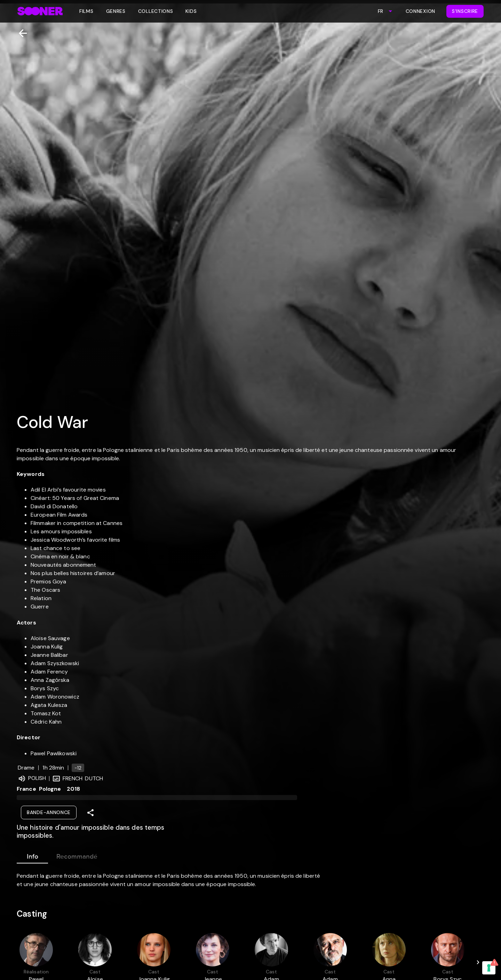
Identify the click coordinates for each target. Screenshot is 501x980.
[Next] (478, 962)
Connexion (420, 11)
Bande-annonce (49, 812)
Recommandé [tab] (77, 855)
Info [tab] (32, 855)
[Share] (90, 813)
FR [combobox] (380, 11)
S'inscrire (465, 11)
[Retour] (20, 33)
